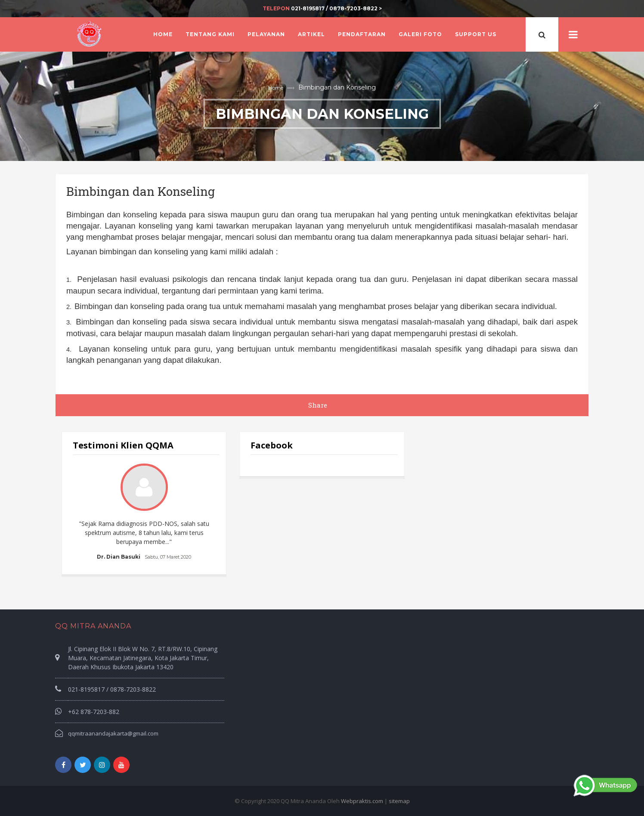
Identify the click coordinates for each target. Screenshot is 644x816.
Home (276, 88)
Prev (84, 513)
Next (204, 513)
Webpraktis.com (362, 801)
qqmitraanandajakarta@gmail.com (113, 733)
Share (318, 405)
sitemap (399, 801)
